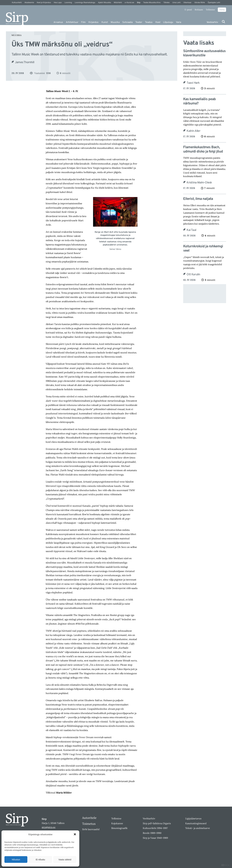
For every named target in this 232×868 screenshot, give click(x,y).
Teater (139, 22)
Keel (158, 22)
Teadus (149, 22)
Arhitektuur (72, 22)
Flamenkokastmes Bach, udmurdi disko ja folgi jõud (203, 150)
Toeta (222, 10)
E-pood (188, 10)
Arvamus (58, 22)
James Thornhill (25, 62)
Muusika (115, 22)
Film (83, 22)
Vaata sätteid (65, 859)
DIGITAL (226, 865)
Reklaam (199, 10)
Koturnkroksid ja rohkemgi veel (203, 249)
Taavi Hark (193, 83)
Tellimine (210, 10)
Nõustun (16, 859)
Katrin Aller (193, 131)
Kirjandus (94, 22)
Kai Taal (191, 230)
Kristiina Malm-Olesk (199, 183)
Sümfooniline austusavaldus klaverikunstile (204, 53)
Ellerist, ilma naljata (198, 199)
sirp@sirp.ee (49, 827)
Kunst (105, 22)
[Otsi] (223, 22)
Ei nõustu (40, 859)
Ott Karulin (193, 275)
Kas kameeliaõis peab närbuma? (199, 101)
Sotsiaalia (127, 22)
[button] (75, 834)
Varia (179, 22)
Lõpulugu (168, 22)
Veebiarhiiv (212, 22)
